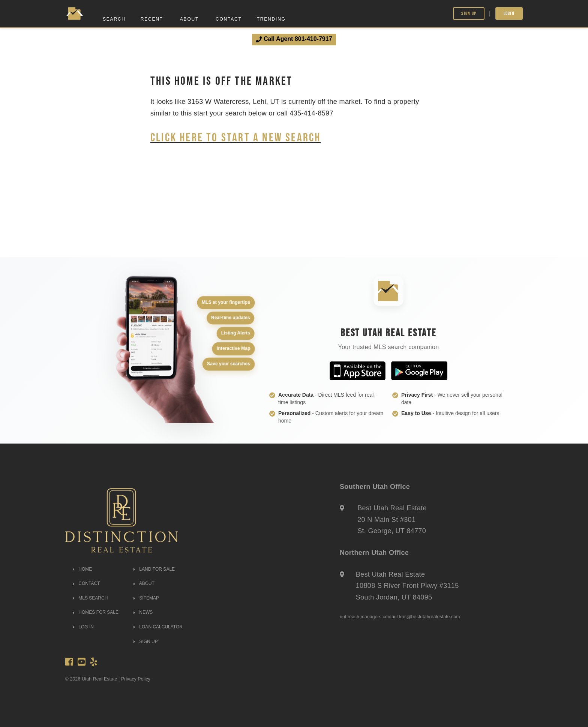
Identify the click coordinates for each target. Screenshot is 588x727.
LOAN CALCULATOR (158, 627)
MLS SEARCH (90, 598)
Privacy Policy (136, 679)
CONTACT (86, 583)
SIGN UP (146, 642)
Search (114, 19)
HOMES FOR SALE (96, 612)
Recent (152, 19)
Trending (271, 19)
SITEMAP (146, 598)
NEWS (143, 612)
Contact (229, 19)
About (189, 19)
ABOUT (144, 583)
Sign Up (469, 13)
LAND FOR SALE (154, 569)
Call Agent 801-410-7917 (294, 39)
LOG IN (83, 627)
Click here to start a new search (235, 137)
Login (509, 13)
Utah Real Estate (100, 679)
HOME (82, 569)
